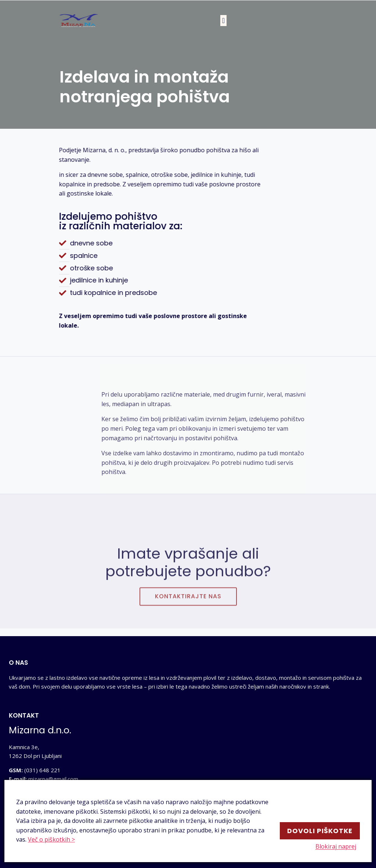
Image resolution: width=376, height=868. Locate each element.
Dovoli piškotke (320, 829)
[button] (223, 21)
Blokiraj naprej (339, 847)
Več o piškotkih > (51, 839)
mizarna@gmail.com (53, 779)
